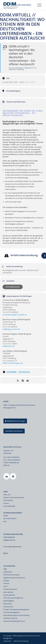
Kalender (12, 372)
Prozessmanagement (11, 612)
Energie (6, 580)
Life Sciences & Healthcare (13, 598)
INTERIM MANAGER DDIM (13, 534)
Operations (8, 604)
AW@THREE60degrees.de (13, 363)
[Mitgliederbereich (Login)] (15, 421)
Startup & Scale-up (10, 618)
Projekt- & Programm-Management (16, 609)
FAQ (5, 521)
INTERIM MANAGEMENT (13, 513)
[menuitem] (39, 5)
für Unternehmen (10, 518)
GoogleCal (24, 372)
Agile (5, 569)
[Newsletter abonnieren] (14, 431)
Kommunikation (9, 595)
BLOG (6, 553)
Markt (6, 516)
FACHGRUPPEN (9, 566)
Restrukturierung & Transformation (16, 615)
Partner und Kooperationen (14, 497)
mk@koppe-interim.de (11, 329)
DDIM (6, 492)
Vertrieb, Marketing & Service (14, 621)
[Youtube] (13, 476)
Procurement (8, 607)
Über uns (7, 495)
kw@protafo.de (9, 346)
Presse (6, 503)
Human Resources (10, 589)
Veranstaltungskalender (13, 547)
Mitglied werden (9, 540)
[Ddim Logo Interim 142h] (19, 5)
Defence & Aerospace (11, 575)
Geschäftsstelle (9, 506)
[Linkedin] (7, 476)
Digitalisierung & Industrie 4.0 (14, 578)
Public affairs (8, 500)
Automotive (8, 572)
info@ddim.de (14, 463)
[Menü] (39, 5)
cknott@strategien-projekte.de (15, 315)
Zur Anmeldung (13, 287)
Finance (6, 583)
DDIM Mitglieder (9, 537)
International (8, 592)
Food (5, 586)
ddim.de (6, 465)
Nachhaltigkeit (9, 601)
